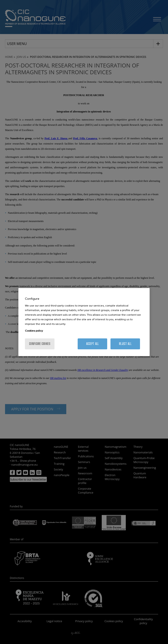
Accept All (93, 344)
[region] (84, 322)
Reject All (125, 344)
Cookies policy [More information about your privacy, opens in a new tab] (34, 331)
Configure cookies (40, 344)
